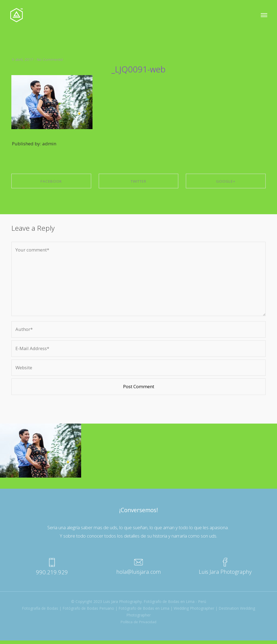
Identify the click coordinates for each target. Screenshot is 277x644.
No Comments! (50, 59)
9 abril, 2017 (23, 59)
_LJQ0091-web (139, 69)
